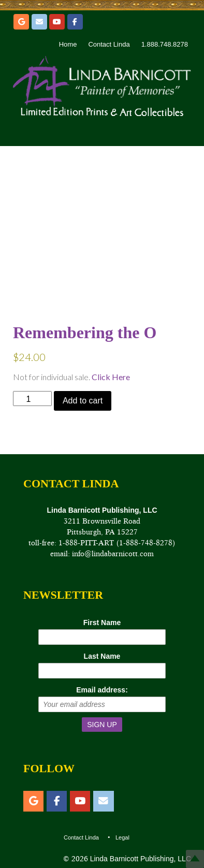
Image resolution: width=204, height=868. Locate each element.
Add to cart (83, 401)
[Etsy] (21, 22)
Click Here (111, 377)
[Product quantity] (32, 399)
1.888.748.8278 (165, 44)
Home (68, 44)
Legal (122, 837)
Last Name (102, 656)
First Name (102, 623)
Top (195, 859)
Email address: (102, 690)
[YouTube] (57, 22)
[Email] (39, 22)
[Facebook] (75, 22)
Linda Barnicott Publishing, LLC (140, 859)
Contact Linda (109, 44)
